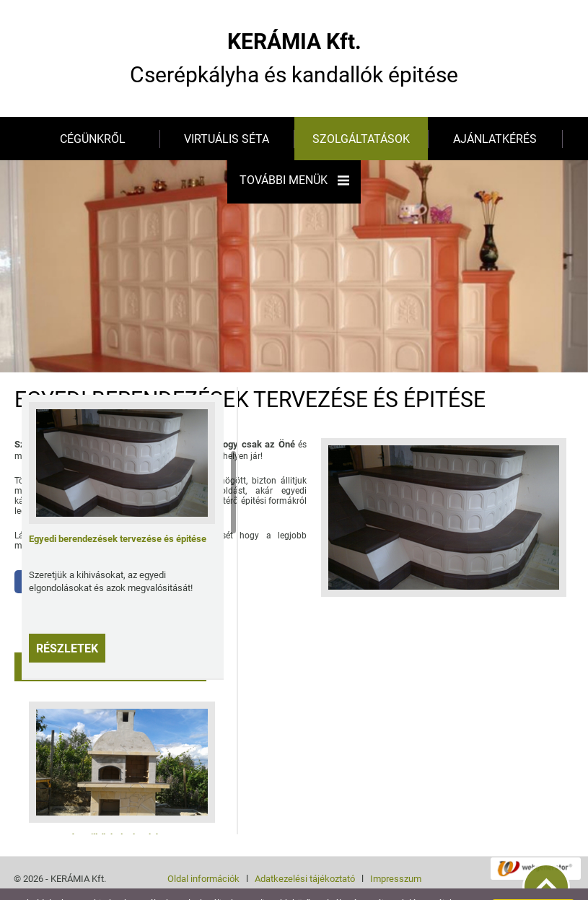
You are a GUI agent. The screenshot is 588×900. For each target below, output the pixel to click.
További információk (89, 885)
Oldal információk (203, 850)
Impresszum (396, 850)
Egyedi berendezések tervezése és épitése (118, 510)
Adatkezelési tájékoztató (305, 850)
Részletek (67, 620)
